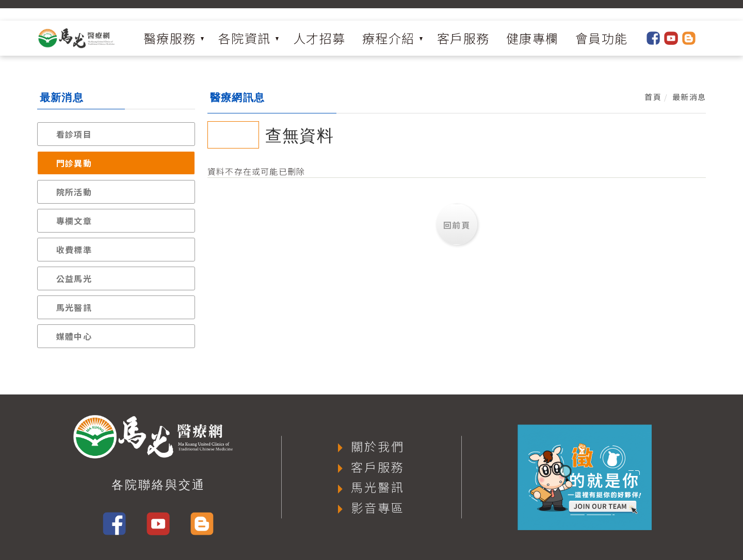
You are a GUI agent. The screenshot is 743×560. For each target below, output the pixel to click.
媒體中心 (74, 336)
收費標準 (74, 250)
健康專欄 (532, 38)
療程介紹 (389, 38)
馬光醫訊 (74, 307)
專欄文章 (74, 221)
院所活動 (74, 192)
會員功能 (602, 38)
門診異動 (74, 163)
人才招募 (319, 38)
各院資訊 (245, 38)
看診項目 (74, 134)
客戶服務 (463, 38)
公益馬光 (74, 278)
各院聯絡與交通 (158, 485)
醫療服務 (170, 38)
